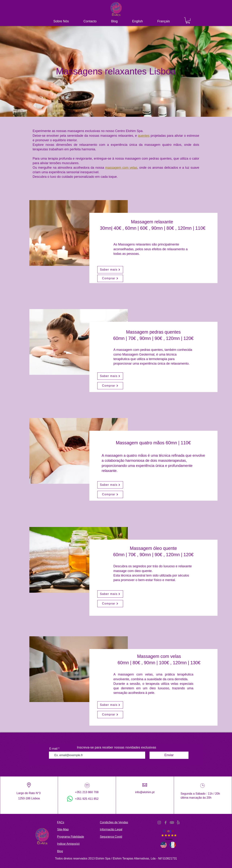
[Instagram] (159, 823)
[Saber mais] (110, 270)
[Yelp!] (178, 823)
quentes (144, 136)
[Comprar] (110, 278)
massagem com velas (121, 168)
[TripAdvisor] (172, 823)
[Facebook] (166, 823)
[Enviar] (169, 755)
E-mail (53, 749)
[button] (188, 20)
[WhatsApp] (70, 799)
